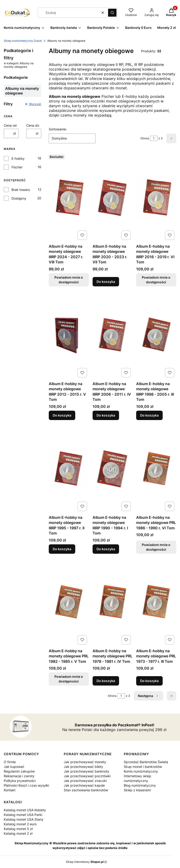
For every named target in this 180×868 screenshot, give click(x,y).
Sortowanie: (58, 129)
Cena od (10, 125)
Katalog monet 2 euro (20, 824)
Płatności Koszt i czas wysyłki (26, 785)
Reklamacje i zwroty (19, 776)
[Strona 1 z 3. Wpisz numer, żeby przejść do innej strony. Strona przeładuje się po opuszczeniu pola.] (154, 138)
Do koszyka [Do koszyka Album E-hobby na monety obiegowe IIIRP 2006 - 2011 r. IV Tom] (106, 415)
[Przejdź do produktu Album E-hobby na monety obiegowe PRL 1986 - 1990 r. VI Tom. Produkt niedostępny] (156, 468)
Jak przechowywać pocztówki (87, 776)
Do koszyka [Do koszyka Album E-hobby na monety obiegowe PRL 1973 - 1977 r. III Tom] (149, 681)
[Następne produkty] (148, 696)
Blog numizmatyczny (140, 785)
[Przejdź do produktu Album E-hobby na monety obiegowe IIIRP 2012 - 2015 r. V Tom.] (69, 335)
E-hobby (18, 158)
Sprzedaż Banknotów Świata (146, 762)
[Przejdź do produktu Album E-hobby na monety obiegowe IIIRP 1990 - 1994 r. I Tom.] (113, 468)
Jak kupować (14, 767)
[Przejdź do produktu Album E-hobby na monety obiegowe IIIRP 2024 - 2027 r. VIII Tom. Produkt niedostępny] (69, 197)
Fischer (17, 167)
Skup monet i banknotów (143, 767)
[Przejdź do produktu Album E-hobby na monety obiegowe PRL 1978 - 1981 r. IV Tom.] (113, 602)
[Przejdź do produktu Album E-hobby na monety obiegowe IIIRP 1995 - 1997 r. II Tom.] (69, 468)
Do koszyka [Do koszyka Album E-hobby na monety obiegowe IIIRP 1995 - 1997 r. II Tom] (62, 549)
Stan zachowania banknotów (86, 790)
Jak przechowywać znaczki (85, 781)
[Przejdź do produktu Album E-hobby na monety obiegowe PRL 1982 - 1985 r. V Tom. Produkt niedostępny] (69, 602)
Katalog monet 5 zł (18, 829)
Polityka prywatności (20, 781)
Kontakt (10, 790)
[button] (112, 13)
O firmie (10, 762)
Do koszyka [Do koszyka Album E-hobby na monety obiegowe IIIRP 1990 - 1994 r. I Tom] (106, 549)
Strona (145, 138)
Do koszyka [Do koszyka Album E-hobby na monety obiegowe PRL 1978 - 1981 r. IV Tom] (106, 681)
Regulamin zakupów (19, 771)
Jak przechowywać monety (85, 762)
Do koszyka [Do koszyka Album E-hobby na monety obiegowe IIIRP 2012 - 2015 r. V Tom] (62, 415)
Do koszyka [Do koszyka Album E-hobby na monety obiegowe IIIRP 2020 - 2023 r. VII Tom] (106, 282)
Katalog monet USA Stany (24, 819)
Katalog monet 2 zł (18, 833)
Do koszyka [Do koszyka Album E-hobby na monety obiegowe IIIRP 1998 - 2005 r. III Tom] (149, 415)
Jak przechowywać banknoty (86, 771)
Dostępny (19, 198)
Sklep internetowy (85, 862)
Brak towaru (21, 190)
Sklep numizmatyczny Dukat (23, 41)
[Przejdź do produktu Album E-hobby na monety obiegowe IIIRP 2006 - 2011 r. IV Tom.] (113, 335)
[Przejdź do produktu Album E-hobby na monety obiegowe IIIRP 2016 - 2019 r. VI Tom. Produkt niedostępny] (156, 197)
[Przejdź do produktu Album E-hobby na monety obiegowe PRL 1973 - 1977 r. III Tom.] (156, 602)
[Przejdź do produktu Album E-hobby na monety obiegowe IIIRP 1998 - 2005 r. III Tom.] (156, 335)
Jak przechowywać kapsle (84, 785)
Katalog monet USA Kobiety (25, 810)
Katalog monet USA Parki (23, 815)
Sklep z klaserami (137, 790)
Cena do (33, 125)
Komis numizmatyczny (141, 771)
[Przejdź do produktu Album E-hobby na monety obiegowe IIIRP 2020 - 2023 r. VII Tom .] (113, 197)
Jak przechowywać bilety (83, 767)
